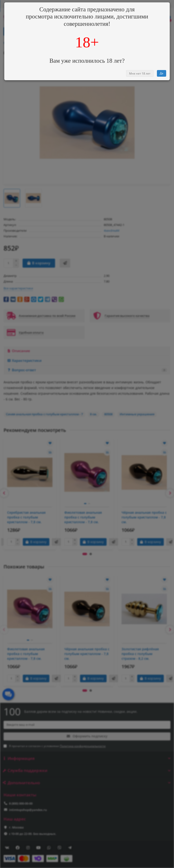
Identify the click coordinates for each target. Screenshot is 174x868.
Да (162, 73)
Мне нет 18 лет (140, 73)
